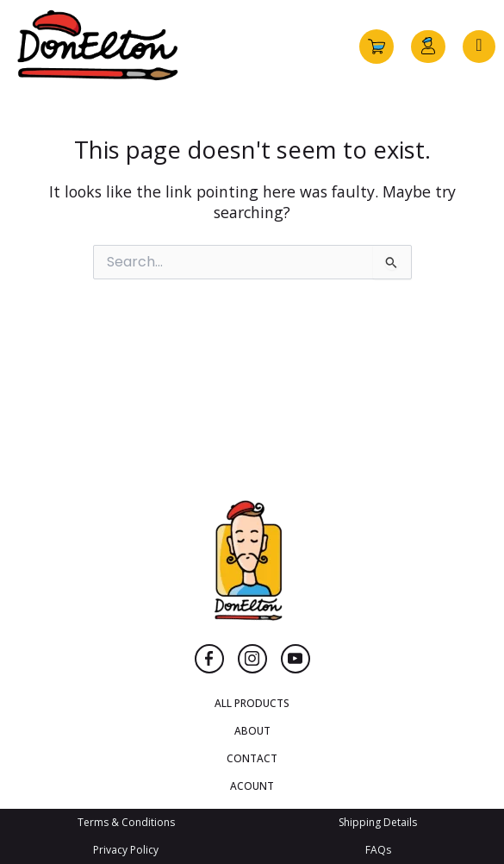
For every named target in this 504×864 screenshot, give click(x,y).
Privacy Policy (126, 850)
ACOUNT (252, 786)
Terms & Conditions (126, 822)
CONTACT (252, 758)
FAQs (378, 850)
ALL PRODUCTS (252, 703)
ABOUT (252, 730)
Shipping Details (378, 822)
